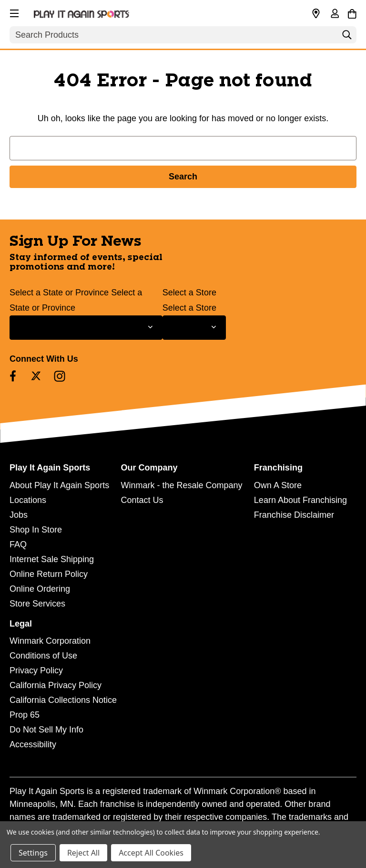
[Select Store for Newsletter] (194, 328)
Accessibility (33, 744)
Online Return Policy (49, 574)
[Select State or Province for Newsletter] (86, 328)
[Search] (347, 37)
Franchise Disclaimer (294, 515)
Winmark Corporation (50, 641)
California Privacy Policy (56, 685)
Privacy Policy (36, 670)
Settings (33, 853)
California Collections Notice (63, 700)
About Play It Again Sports (59, 485)
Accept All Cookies (151, 853)
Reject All (83, 853)
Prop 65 (25, 715)
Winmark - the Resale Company (181, 485)
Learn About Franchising (300, 500)
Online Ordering (40, 589)
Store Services (37, 604)
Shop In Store (36, 530)
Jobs (19, 515)
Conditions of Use (43, 656)
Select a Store (189, 293)
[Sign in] (335, 14)
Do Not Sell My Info (46, 730)
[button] (13, 12)
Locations (28, 500)
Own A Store (278, 485)
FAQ (18, 544)
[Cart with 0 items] (352, 12)
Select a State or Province (59, 293)
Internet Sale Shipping (52, 559)
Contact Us (142, 500)
